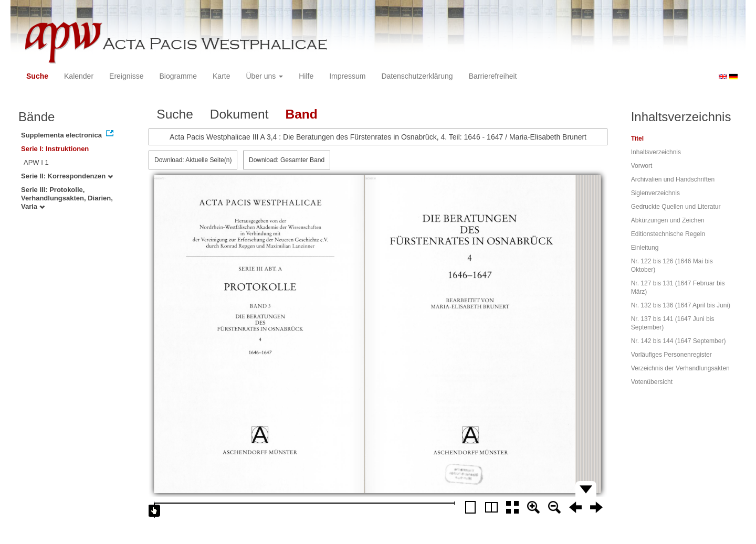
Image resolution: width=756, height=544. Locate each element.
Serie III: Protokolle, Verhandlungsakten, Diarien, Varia (67, 198)
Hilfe (306, 76)
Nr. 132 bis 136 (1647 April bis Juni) (681, 305)
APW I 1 (36, 162)
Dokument (239, 114)
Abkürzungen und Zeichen (668, 220)
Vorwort (642, 166)
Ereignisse (126, 76)
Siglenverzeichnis (655, 193)
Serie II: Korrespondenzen (67, 176)
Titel (637, 138)
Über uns (265, 76)
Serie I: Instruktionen (55, 149)
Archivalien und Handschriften (673, 179)
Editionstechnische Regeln (668, 234)
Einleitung (645, 248)
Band (301, 114)
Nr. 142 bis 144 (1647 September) (679, 341)
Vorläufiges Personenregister (671, 355)
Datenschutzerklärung (417, 76)
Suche (37, 76)
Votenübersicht (652, 382)
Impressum (347, 76)
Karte (221, 76)
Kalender (79, 76)
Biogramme (178, 76)
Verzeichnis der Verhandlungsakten (680, 368)
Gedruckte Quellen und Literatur (676, 207)
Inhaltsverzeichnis (656, 152)
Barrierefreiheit (493, 76)
